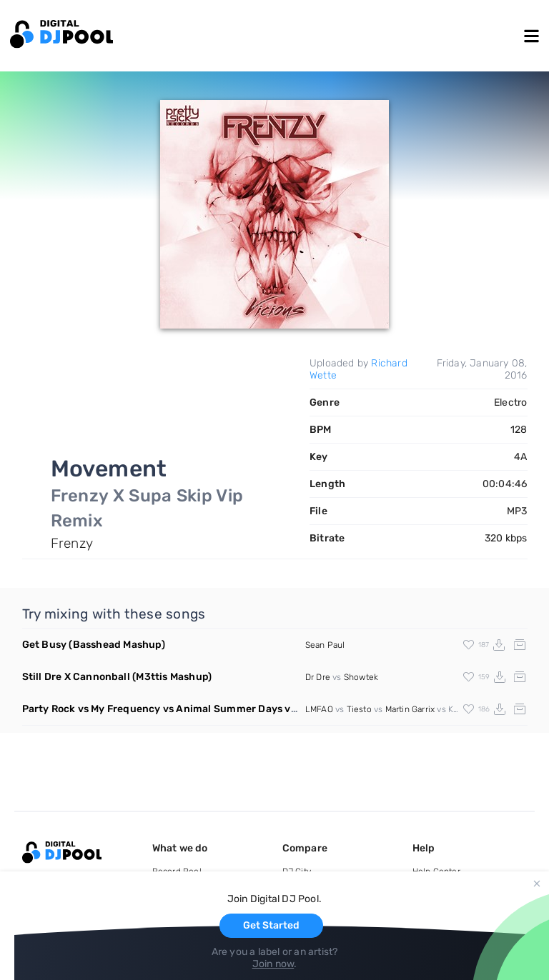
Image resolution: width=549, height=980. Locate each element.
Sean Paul (325, 645)
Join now (273, 964)
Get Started (271, 925)
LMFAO (319, 709)
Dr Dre (318, 677)
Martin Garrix (410, 709)
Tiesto (359, 709)
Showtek (361, 677)
